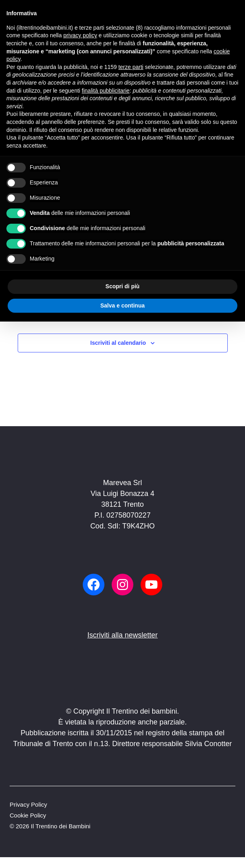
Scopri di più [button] (123, 286)
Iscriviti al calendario (118, 343)
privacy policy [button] (80, 35)
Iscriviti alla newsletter (122, 635)
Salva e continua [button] (122, 306)
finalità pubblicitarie (106, 91)
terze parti (131, 67)
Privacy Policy (28, 804)
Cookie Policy (28, 815)
